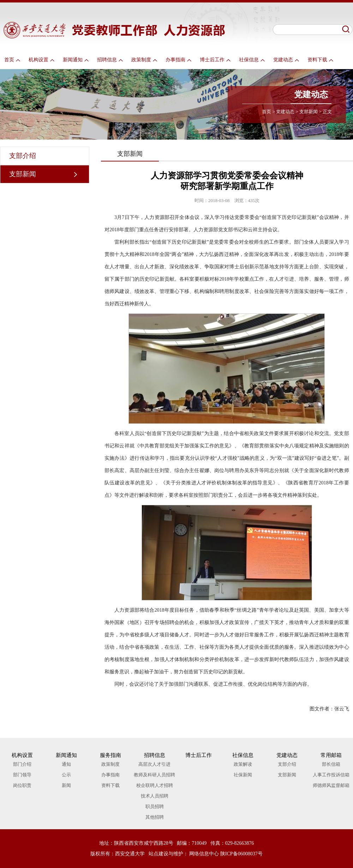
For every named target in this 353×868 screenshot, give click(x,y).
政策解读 (243, 764)
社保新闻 (243, 775)
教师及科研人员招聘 (154, 775)
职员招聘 (155, 806)
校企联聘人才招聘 (155, 785)
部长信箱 (331, 764)
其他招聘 (155, 817)
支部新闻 (309, 112)
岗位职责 (22, 785)
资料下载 (320, 60)
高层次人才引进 (154, 764)
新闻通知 (76, 60)
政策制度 (144, 60)
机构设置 (41, 60)
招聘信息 (110, 60)
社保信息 (252, 60)
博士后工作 (215, 60)
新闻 (66, 785)
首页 (12, 60)
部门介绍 (22, 764)
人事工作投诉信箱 (331, 775)
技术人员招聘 (155, 796)
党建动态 (286, 60)
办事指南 (178, 60)
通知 (66, 764)
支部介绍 (23, 156)
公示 (66, 775)
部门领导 (22, 775)
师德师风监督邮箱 (331, 785)
